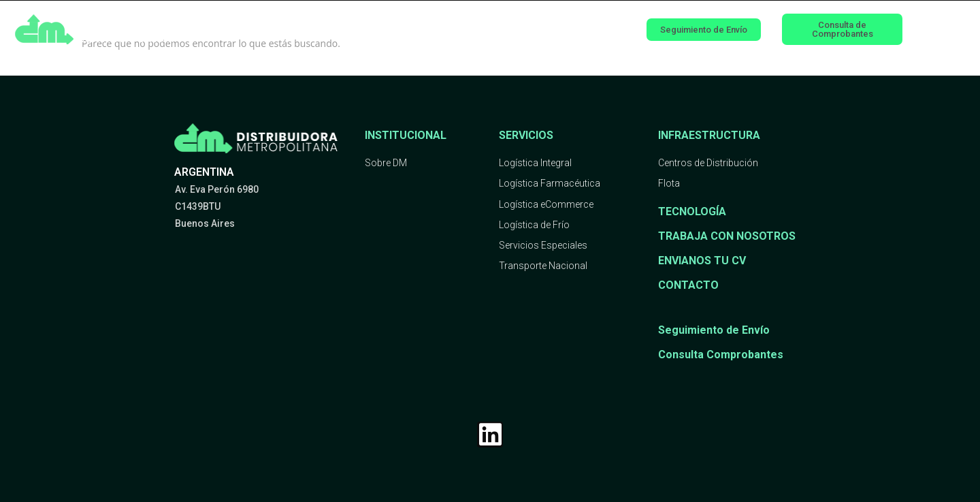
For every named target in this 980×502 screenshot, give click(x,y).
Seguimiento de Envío (714, 330)
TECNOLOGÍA (692, 211)
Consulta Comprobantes (721, 355)
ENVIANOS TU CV (702, 261)
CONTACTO (688, 285)
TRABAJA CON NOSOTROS (727, 236)
